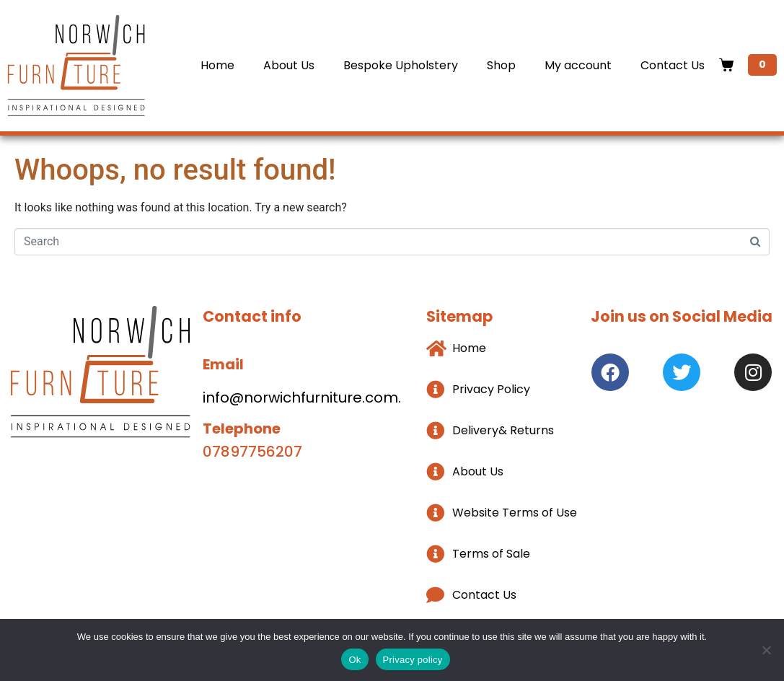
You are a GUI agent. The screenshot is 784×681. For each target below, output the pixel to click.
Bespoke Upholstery (401, 65)
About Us (289, 65)
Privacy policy (413, 660)
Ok (354, 660)
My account (578, 65)
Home (217, 65)
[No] (766, 650)
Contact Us (673, 65)
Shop (501, 65)
